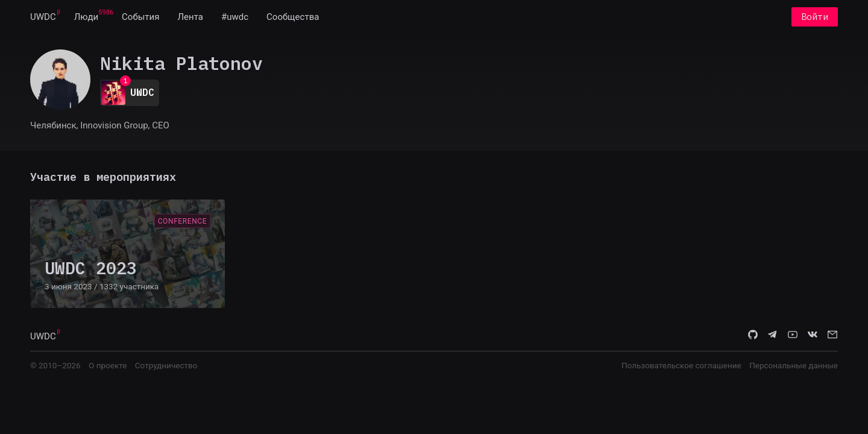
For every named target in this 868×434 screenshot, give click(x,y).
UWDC (43, 17)
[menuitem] (43, 17)
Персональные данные (794, 365)
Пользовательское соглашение (681, 365)
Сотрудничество (166, 365)
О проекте (108, 365)
